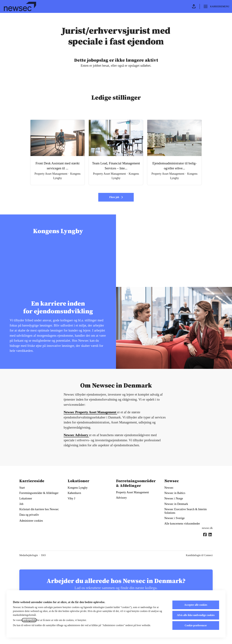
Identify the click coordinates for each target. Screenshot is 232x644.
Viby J (71, 498)
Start (22, 488)
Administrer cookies (31, 521)
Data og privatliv (29, 515)
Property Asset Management (132, 492)
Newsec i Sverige (174, 518)
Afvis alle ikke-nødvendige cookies (196, 615)
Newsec (169, 488)
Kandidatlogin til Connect (199, 555)
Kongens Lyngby (78, 488)
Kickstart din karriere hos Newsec (39, 509)
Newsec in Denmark (176, 504)
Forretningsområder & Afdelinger (39, 493)
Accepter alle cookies (196, 605)
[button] (194, 6)
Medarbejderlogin (29, 555)
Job (21, 504)
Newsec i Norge (174, 498)
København (74, 493)
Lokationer (26, 498)
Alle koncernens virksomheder (182, 524)
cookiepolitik (29, 620)
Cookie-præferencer (196, 625)
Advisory (121, 498)
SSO (43, 555)
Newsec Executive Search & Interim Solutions (186, 511)
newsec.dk (207, 528)
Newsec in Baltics (175, 493)
